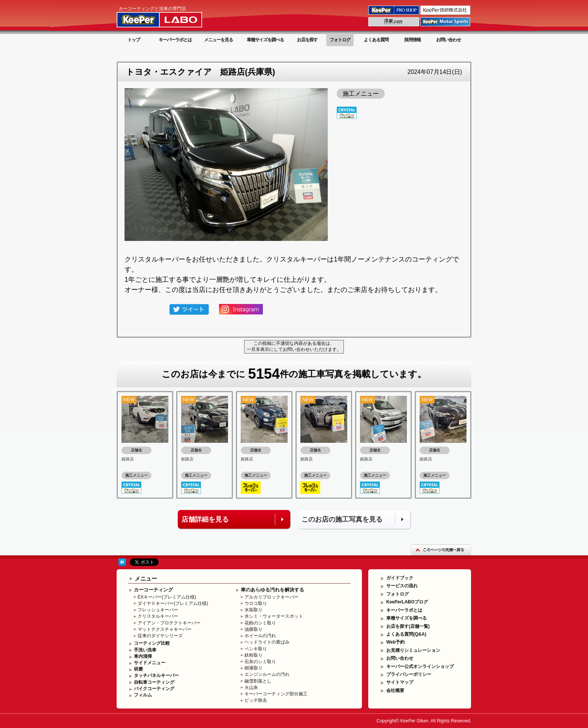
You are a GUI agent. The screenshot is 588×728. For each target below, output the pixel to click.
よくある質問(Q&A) (406, 634)
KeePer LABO (170, 16)
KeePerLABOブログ (407, 602)
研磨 (138, 669)
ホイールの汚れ (260, 636)
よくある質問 (376, 40)
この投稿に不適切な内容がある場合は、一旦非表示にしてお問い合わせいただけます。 (294, 346)
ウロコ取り (256, 603)
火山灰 (251, 687)
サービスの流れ (402, 586)
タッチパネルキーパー (156, 675)
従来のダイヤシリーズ (160, 636)
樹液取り (253, 668)
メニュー (146, 578)
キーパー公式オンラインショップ (420, 666)
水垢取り (253, 610)
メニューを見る (218, 40)
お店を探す (307, 40)
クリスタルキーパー (158, 616)
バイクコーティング (154, 689)
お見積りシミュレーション (413, 650)
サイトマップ (400, 682)
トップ (134, 40)
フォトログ (340, 40)
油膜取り (253, 629)
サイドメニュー (150, 663)
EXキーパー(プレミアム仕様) (167, 597)
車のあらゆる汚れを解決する (272, 590)
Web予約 (395, 642)
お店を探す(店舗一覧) (408, 626)
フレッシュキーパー (158, 610)
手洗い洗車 (145, 650)
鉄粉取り (253, 655)
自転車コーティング (154, 682)
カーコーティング (153, 590)
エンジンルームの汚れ (267, 674)
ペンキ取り (256, 649)
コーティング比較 (152, 643)
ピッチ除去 (256, 700)
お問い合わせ (448, 40)
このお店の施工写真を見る (342, 519)
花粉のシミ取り (260, 623)
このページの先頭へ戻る (441, 550)
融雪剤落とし (258, 681)
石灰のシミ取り (260, 662)
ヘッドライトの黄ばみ (267, 642)
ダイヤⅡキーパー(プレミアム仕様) (173, 603)
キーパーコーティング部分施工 (276, 694)
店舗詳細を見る (205, 519)
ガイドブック (400, 578)
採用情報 (412, 40)
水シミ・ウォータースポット (274, 616)
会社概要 (395, 690)
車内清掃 (143, 656)
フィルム (143, 695)
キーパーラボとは (175, 40)
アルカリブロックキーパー (271, 597)
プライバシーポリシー (409, 674)
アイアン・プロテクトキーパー (169, 623)
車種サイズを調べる (265, 40)
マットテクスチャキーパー (165, 629)
